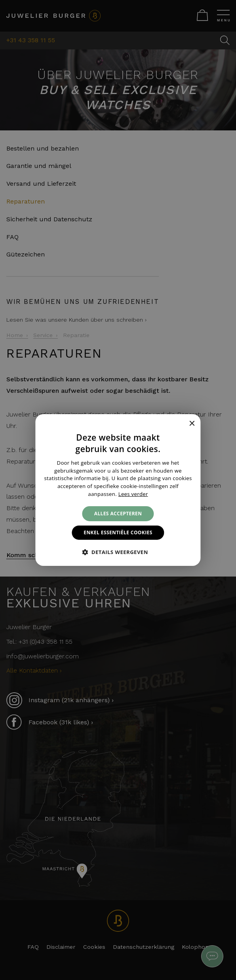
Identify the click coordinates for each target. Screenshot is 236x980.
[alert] (118, 490)
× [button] (192, 423)
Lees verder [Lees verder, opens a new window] (133, 494)
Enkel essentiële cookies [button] (118, 532)
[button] (118, 552)
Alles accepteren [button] (118, 514)
